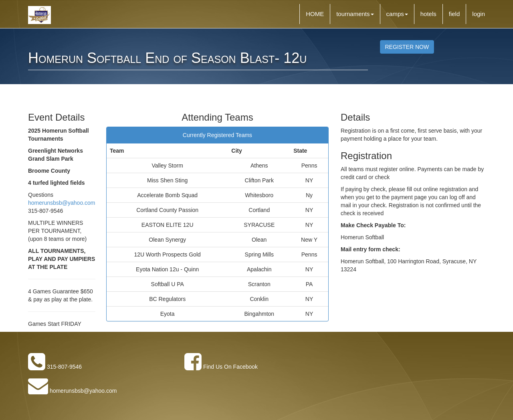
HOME (315, 14)
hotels (428, 14)
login (479, 14)
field (454, 14)
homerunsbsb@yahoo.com (62, 203)
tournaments (355, 14)
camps (397, 14)
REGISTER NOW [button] (407, 47)
